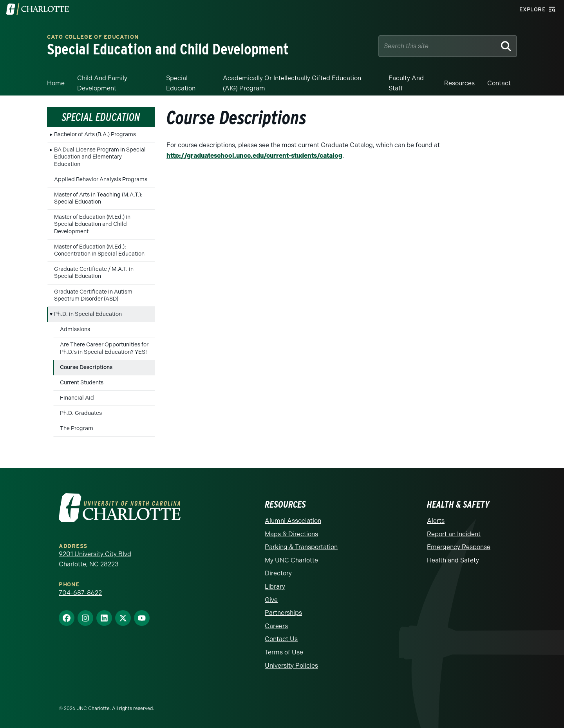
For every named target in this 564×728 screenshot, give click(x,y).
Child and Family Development (102, 83)
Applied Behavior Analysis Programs (101, 179)
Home (56, 83)
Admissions (75, 329)
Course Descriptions (86, 367)
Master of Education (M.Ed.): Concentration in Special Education (99, 250)
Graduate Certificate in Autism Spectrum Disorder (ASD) (93, 295)
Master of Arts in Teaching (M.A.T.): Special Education (98, 198)
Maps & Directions (291, 534)
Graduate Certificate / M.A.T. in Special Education (94, 273)
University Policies (291, 666)
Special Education (181, 83)
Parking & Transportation (301, 547)
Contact (499, 83)
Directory (278, 573)
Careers (276, 626)
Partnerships (283, 613)
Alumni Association (293, 521)
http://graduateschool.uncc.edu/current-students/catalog (254, 156)
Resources (459, 83)
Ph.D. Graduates (81, 413)
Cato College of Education (93, 37)
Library (275, 587)
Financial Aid (77, 398)
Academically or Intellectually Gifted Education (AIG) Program (292, 83)
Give (271, 600)
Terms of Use (284, 652)
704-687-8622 (80, 593)
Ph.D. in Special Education (88, 314)
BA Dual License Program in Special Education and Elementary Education (100, 157)
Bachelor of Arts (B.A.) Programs (95, 134)
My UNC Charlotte (291, 560)
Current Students (82, 383)
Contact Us (281, 639)
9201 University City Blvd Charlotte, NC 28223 (95, 559)
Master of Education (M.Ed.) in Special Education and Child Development (92, 224)
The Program (77, 428)
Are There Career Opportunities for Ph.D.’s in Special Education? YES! (104, 348)
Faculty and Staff (406, 83)
